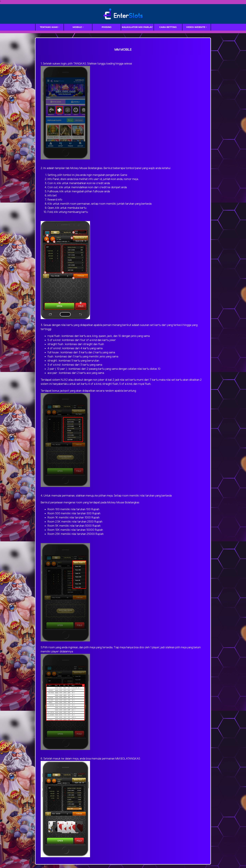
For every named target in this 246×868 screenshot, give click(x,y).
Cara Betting (168, 27)
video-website (196, 27)
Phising (107, 27)
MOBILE (77, 27)
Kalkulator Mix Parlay (137, 27)
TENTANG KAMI (49, 27)
